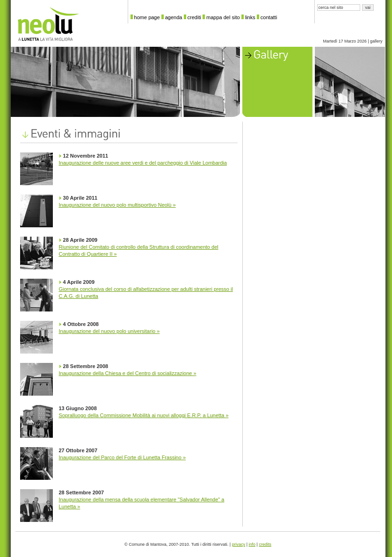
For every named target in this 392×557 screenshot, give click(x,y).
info (252, 544)
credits (265, 544)
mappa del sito (223, 17)
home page (147, 17)
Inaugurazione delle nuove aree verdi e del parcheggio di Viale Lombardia (143, 163)
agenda (174, 17)
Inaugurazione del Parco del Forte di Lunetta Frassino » (123, 457)
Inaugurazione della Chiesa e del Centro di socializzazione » (128, 373)
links (250, 17)
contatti (269, 17)
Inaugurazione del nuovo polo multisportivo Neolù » (117, 205)
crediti (194, 17)
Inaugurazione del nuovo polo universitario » (109, 331)
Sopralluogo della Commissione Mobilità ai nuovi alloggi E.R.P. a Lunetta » (144, 415)
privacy (239, 544)
